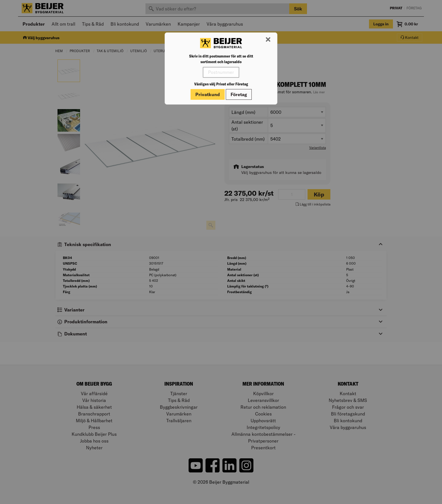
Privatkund (208, 94)
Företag (239, 94)
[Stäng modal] (268, 40)
